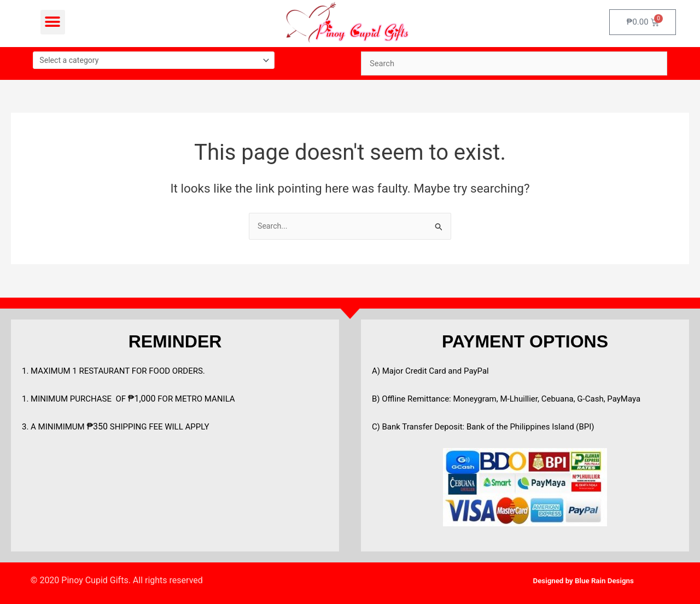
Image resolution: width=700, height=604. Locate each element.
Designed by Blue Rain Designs (583, 580)
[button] (53, 22)
